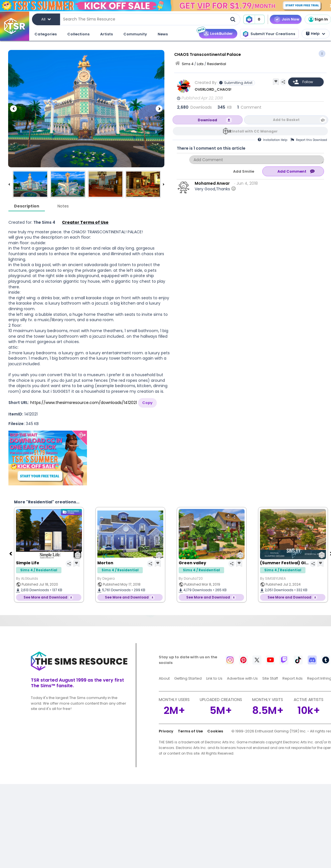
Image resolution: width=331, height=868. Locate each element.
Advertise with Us (242, 678)
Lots (200, 64)
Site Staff (270, 678)
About (164, 678)
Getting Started (188, 678)
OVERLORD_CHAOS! (213, 89)
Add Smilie (244, 171)
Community (135, 34)
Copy (147, 403)
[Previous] (13, 109)
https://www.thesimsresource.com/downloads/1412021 (84, 403)
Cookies (215, 731)
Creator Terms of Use (85, 222)
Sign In (318, 19)
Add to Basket (286, 120)
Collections (78, 34)
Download (207, 120)
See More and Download (45, 597)
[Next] (159, 109)
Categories (46, 34)
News (163, 34)
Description (27, 206)
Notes (63, 206)
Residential (217, 64)
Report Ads (293, 678)
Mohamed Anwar (212, 183)
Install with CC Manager (255, 131)
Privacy (166, 731)
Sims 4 (188, 64)
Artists (106, 34)
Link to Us (214, 678)
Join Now (290, 19)
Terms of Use (190, 731)
